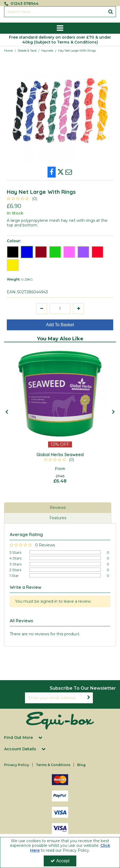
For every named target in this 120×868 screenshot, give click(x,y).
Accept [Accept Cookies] (60, 861)
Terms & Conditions (53, 765)
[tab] (58, 508)
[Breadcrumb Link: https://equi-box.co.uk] (8, 50)
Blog (81, 765)
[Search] (55, 12)
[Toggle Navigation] (60, 28)
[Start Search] (111, 12)
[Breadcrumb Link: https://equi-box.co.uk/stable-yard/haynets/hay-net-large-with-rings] (77, 50)
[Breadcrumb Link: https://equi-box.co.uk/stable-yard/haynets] (47, 50)
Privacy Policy (17, 765)
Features (58, 518)
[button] (23, 199)
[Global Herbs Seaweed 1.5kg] (60, 394)
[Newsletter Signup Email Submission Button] (89, 698)
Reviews (58, 508)
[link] (52, 172)
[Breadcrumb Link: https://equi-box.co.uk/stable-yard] (27, 50)
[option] (60, 111)
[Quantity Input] (60, 309)
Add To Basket (60, 325)
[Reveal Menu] (60, 28)
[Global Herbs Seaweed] (60, 455)
